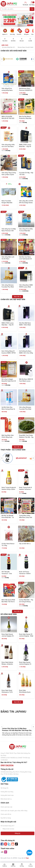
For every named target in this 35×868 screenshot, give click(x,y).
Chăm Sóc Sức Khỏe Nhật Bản (14, 51)
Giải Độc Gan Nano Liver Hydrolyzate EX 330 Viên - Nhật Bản (25, 259)
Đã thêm (13, 40)
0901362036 (7, 765)
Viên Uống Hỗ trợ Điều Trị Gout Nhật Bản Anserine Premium (26, 231)
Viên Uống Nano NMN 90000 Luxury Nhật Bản (26, 287)
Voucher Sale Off (20, 34)
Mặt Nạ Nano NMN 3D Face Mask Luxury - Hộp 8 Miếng (26, 381)
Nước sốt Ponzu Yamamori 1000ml (25, 573)
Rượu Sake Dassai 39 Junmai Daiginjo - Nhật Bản (26, 636)
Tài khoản (30, 866)
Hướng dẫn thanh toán (7, 795)
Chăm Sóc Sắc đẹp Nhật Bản (13, 299)
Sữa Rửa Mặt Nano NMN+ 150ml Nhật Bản (25, 325)
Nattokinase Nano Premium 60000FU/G (26, 89)
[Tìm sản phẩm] (17, 9)
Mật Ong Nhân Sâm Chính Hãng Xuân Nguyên (8, 437)
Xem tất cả (17, 297)
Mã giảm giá (27, 34)
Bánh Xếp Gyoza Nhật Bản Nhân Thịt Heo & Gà (8, 602)
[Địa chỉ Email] (17, 829)
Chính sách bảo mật (6, 807)
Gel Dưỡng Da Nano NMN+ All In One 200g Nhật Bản (26, 353)
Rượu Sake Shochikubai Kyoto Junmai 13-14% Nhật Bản (26, 693)
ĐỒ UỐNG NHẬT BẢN (9, 614)
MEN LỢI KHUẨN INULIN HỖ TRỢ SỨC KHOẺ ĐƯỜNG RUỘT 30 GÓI (8, 119)
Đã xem (22, 40)
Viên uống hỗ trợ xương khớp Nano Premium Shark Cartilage (7, 91)
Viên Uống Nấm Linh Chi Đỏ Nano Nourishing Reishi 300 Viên (8, 260)
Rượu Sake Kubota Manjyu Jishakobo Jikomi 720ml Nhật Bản (7, 665)
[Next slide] (33, 727)
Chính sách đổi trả (6, 814)
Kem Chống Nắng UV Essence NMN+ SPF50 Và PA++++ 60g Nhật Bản (9, 354)
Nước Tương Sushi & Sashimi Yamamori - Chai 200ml (25, 489)
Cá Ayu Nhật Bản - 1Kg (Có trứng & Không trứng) (26, 602)
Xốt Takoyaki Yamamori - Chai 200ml (7, 574)
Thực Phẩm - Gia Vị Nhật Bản (13, 450)
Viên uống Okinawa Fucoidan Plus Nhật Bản (8, 287)
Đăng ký (17, 833)
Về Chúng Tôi (4, 788)
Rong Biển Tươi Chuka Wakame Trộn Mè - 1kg (26, 436)
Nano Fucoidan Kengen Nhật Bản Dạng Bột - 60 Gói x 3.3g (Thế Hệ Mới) (8, 204)
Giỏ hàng (32, 3)
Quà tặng (12, 34)
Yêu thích (5, 40)
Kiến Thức (5, 45)
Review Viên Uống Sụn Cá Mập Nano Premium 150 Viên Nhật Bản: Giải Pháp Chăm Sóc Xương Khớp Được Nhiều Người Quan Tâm (17, 731)
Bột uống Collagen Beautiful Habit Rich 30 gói (9, 381)
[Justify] (32, 9)
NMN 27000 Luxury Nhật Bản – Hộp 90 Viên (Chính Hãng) (25, 146)
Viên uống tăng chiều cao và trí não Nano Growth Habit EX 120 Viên (8, 147)
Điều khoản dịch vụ (6, 799)
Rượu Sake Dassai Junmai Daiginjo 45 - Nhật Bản (8, 636)
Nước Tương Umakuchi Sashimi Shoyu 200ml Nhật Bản (9, 489)
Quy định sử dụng (6, 818)
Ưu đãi (30, 40)
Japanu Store (5, 34)
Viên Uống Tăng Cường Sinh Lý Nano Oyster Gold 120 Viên (9, 175)
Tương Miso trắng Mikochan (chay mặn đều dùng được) (26, 517)
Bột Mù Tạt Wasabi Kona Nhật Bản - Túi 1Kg (8, 517)
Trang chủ (5, 866)
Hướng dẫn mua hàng (7, 792)
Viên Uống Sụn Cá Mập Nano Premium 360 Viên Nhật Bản (9, 231)
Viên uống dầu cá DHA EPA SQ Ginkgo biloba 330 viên (26, 203)
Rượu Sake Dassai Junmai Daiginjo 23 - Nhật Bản (25, 664)
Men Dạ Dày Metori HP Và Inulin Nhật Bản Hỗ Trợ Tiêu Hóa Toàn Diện (19, 47)
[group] (17, 20)
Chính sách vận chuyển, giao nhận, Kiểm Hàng (14, 811)
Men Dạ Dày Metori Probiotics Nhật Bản (25, 117)
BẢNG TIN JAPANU (13, 712)
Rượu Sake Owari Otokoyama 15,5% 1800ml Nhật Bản (7, 692)
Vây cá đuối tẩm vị (25, 544)
